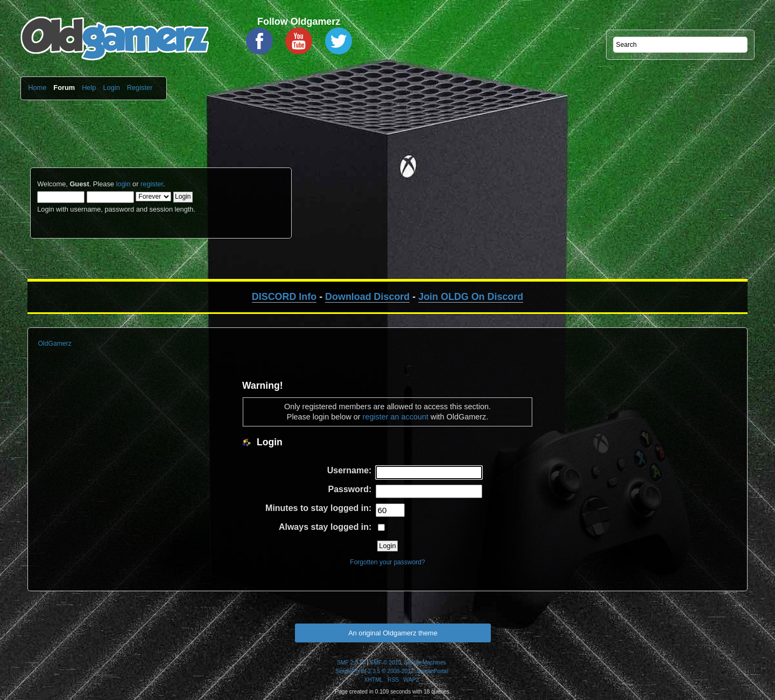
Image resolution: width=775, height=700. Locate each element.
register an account (396, 417)
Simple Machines (425, 663)
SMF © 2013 (386, 663)
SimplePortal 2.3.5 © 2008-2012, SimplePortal (392, 671)
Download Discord (367, 297)
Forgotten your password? (387, 562)
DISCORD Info (284, 297)
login (123, 184)
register (152, 184)
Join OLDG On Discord (471, 297)
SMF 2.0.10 (351, 663)
